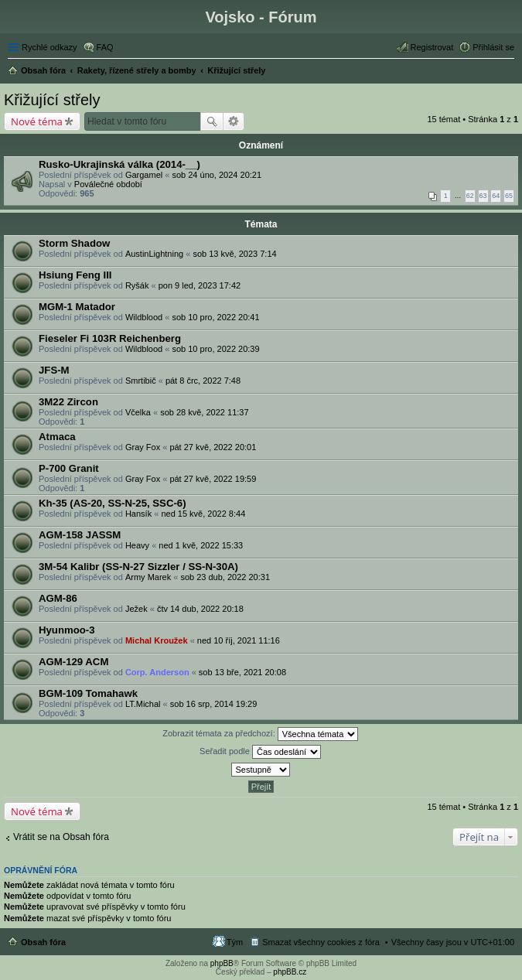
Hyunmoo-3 (67, 630)
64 (496, 196)
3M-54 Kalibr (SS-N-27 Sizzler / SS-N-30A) (138, 567)
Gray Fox (143, 447)
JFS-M (54, 370)
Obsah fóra (43, 942)
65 (509, 196)
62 (470, 196)
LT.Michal (143, 704)
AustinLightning (154, 254)
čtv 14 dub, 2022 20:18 (200, 609)
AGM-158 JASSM (80, 535)
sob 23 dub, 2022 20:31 (225, 577)
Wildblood (144, 317)
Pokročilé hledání (234, 121)
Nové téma (37, 121)
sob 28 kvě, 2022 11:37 (204, 412)
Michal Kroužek (157, 640)
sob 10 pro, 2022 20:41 (215, 317)
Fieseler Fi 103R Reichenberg (110, 338)
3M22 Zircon (68, 402)
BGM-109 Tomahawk (88, 693)
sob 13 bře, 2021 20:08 (242, 672)
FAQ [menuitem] (105, 47)
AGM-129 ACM (73, 662)
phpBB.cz (290, 972)
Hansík (138, 514)
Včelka (138, 412)
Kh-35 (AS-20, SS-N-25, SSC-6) (113, 503)
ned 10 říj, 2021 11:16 (239, 640)
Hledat (212, 121)
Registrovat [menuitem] (432, 47)
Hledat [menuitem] (508, 72)
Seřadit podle (260, 752)
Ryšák (137, 285)
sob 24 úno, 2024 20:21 (217, 175)
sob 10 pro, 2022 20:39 (215, 349)
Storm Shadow (74, 243)
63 (483, 196)
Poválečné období (108, 184)
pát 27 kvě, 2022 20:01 (213, 447)
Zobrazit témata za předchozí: (260, 734)
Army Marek (148, 577)
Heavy (137, 545)
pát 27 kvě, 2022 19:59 (213, 479)
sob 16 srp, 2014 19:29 (214, 704)
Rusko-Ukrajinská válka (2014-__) (119, 164)
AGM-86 (58, 598)
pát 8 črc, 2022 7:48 (203, 381)
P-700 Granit (69, 468)
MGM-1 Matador (77, 307)
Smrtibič (141, 381)
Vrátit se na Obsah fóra (61, 837)
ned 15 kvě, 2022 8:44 (203, 514)
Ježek (136, 609)
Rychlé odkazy (49, 47)
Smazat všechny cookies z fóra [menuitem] (321, 942)
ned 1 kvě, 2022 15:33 (201, 545)
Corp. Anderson (157, 672)
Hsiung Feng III (75, 275)
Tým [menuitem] (235, 942)
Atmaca (57, 437)
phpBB (222, 963)
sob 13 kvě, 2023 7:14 (234, 254)
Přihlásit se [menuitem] (493, 47)
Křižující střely (52, 100)
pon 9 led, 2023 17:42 (200, 285)
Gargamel (144, 175)
